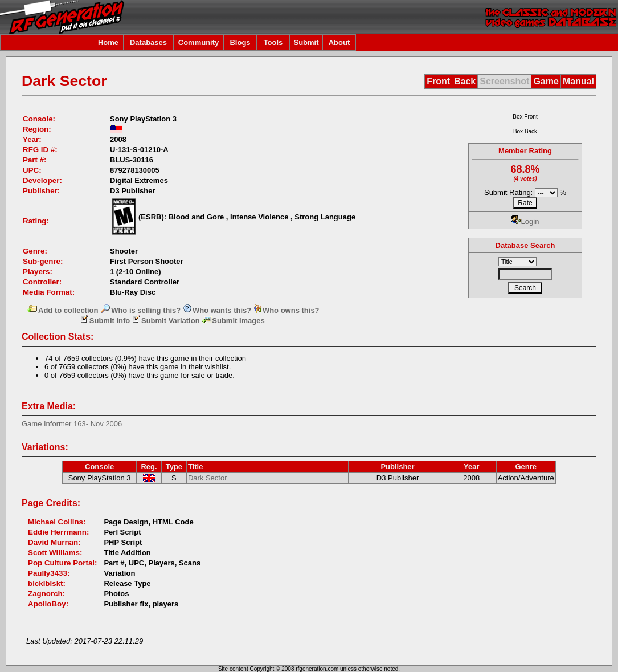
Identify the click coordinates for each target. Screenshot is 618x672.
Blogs (240, 42)
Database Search (525, 245)
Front (438, 81)
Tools (273, 42)
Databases (148, 42)
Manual (578, 81)
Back (465, 81)
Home (108, 42)
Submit (306, 42)
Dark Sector (208, 478)
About (339, 42)
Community (199, 42)
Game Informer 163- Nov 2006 (72, 424)
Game (546, 81)
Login (525, 221)
